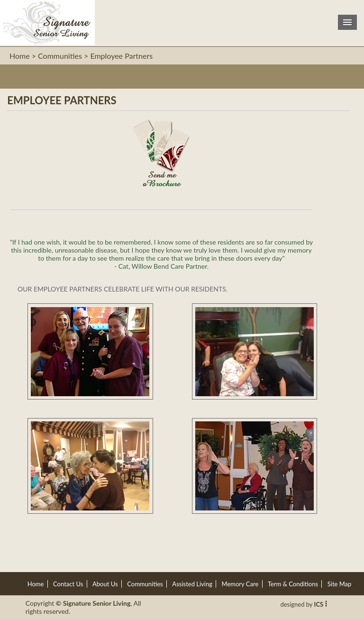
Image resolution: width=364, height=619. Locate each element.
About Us (105, 584)
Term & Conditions (293, 584)
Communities (145, 584)
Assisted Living (192, 584)
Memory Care (240, 584)
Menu (347, 22)
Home (20, 56)
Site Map (340, 584)
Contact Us (68, 584)
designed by (303, 604)
